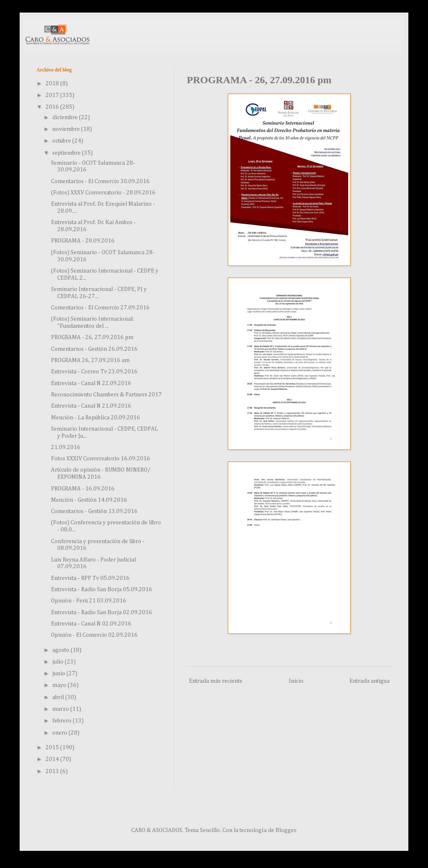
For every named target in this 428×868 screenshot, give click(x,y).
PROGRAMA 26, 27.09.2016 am (90, 360)
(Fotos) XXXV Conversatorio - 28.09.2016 (103, 193)
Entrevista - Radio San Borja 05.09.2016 (102, 590)
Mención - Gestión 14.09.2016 (89, 500)
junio (59, 674)
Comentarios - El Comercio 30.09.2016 (100, 181)
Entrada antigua (369, 681)
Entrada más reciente (216, 681)
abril (59, 697)
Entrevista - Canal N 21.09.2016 (91, 406)
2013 (53, 771)
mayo (60, 685)
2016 (53, 107)
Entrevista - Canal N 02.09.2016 (91, 624)
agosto (61, 650)
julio (59, 662)
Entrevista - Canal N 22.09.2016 (91, 383)
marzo (61, 709)
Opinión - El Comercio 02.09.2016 (94, 635)
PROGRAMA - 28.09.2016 (83, 241)
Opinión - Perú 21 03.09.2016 (89, 601)
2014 (53, 759)
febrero (62, 721)
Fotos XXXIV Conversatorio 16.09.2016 (101, 459)
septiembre (67, 153)
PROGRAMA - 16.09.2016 (83, 489)
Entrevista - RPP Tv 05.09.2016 (90, 578)
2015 (53, 748)
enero (60, 733)
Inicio (296, 681)
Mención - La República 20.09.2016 (96, 418)
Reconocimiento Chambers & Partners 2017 (106, 395)
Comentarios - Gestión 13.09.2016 (94, 511)
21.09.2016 (66, 447)
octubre (62, 141)
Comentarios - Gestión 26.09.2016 (94, 349)
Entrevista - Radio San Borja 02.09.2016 (102, 613)
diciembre (66, 117)
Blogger (286, 830)
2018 (53, 84)
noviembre (67, 129)
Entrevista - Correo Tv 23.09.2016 (94, 372)
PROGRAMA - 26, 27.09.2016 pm (92, 337)
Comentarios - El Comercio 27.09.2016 (100, 308)
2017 (53, 95)
